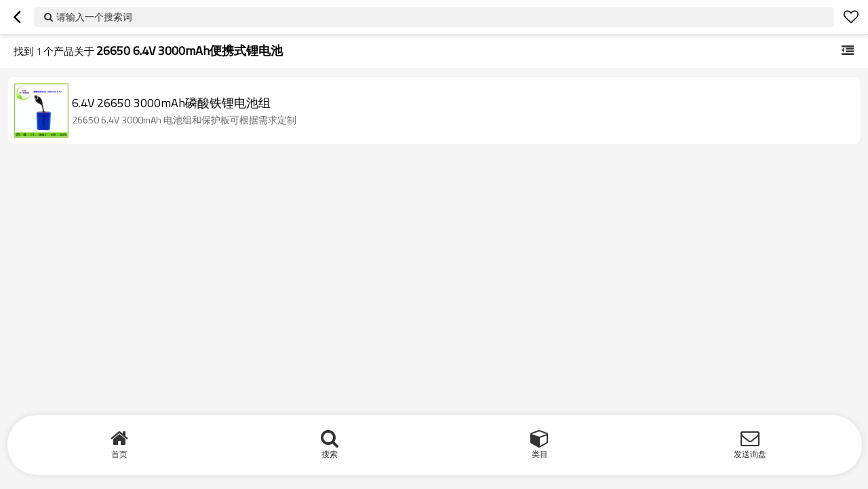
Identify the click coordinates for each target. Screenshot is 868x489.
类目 (540, 454)
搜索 (330, 454)
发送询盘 (750, 454)
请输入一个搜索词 (94, 17)
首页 (119, 454)
